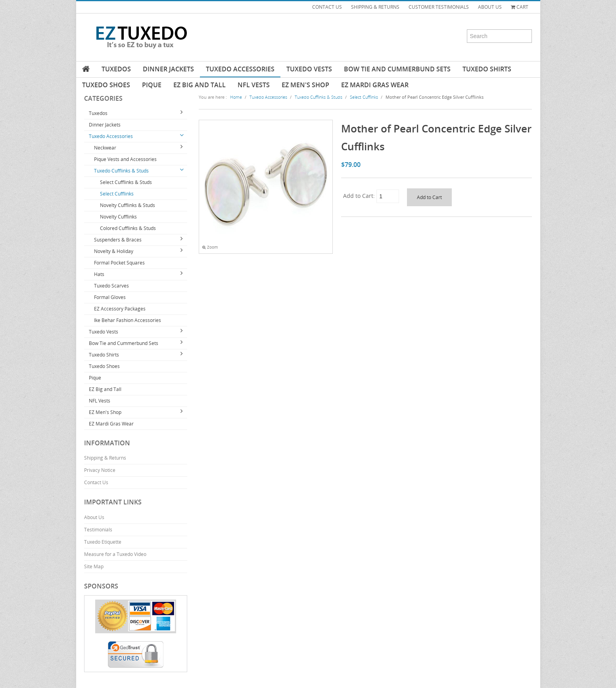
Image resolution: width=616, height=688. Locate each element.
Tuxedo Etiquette (103, 542)
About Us (94, 517)
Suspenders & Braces (118, 240)
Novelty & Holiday (114, 251)
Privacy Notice (100, 470)
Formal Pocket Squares (119, 263)
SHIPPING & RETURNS (375, 7)
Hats (99, 274)
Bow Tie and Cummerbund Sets (397, 69)
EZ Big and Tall (200, 85)
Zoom (210, 247)
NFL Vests (254, 85)
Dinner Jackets (168, 69)
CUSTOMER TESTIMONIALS (439, 7)
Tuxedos (116, 69)
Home (236, 97)
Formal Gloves (110, 297)
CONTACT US (327, 7)
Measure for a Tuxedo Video (115, 554)
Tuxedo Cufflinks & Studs (121, 171)
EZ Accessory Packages (120, 309)
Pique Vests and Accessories (125, 159)
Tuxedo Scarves (111, 286)
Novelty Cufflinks (118, 217)
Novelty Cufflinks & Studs (128, 205)
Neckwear (105, 148)
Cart (520, 7)
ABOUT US (490, 7)
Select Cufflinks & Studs (126, 182)
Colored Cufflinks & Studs (128, 228)
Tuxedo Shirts (487, 69)
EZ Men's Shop (305, 85)
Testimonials (98, 530)
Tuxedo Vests (309, 69)
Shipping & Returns (105, 458)
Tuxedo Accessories (240, 69)
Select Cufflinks (117, 194)
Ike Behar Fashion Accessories (128, 320)
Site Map (94, 566)
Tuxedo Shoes (106, 85)
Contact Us (96, 482)
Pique (152, 85)
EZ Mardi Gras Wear (375, 85)
